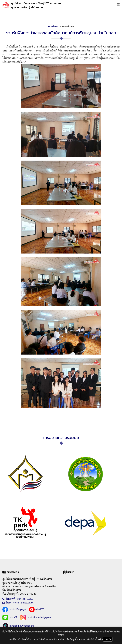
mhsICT (36, 609)
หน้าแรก (53, 26)
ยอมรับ (108, 639)
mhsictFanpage (14, 609)
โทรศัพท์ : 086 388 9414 (17, 599)
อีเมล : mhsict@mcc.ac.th (18, 602)
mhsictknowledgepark (36, 618)
